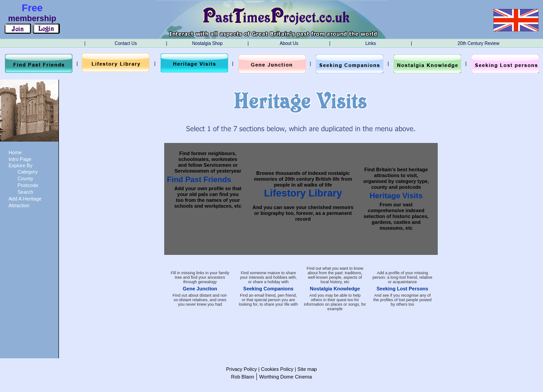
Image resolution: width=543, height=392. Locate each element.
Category (28, 172)
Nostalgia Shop (207, 43)
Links (370, 43)
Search (25, 192)
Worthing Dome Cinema (285, 377)
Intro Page (20, 159)
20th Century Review (478, 43)
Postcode (28, 185)
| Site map (305, 369)
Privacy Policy (242, 369)
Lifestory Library (303, 193)
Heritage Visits (396, 196)
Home (15, 152)
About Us (289, 43)
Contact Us (126, 43)
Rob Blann (243, 377)
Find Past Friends (199, 180)
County (25, 178)
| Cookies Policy (275, 369)
